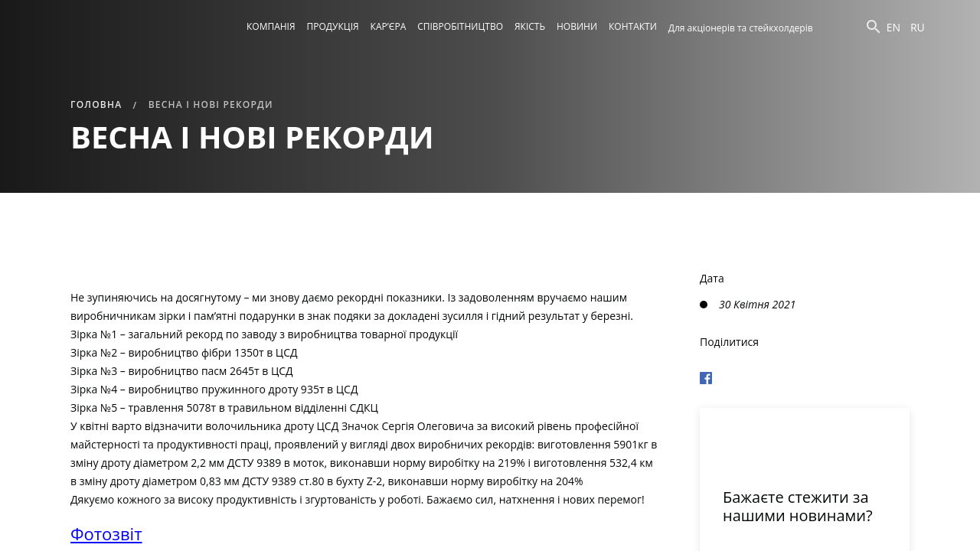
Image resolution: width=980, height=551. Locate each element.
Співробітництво (460, 26)
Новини (577, 26)
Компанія (271, 26)
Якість (530, 26)
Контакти (633, 26)
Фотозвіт (106, 533)
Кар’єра (389, 26)
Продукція (333, 26)
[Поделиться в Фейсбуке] (805, 376)
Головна (96, 104)
